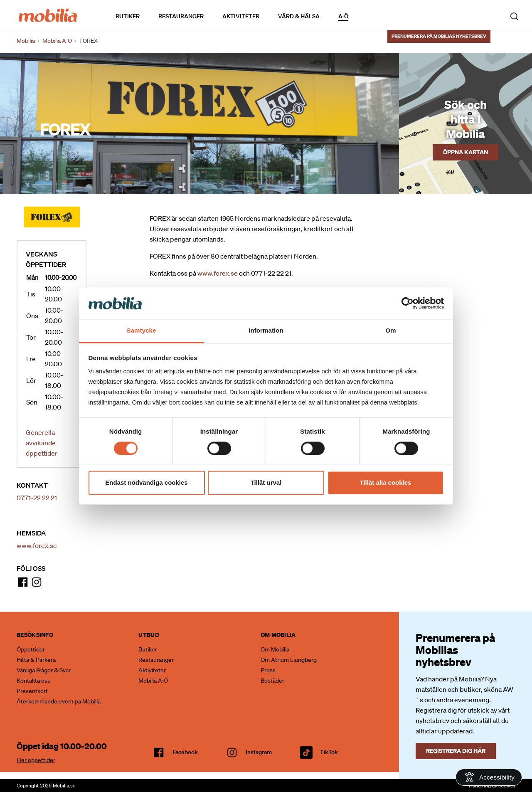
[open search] (514, 16)
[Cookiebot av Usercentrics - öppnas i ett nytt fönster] (408, 303)
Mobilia (26, 41)
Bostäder (272, 681)
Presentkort (32, 691)
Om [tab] (390, 331)
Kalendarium (372, 16)
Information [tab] (266, 331)
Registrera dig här (456, 751)
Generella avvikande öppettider (42, 443)
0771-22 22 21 (37, 498)
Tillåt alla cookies (386, 483)
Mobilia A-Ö (153, 681)
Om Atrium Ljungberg (289, 660)
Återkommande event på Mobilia (59, 701)
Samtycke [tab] (142, 331)
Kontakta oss (33, 681)
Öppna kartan (465, 152)
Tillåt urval (266, 483)
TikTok (329, 752)
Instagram (259, 752)
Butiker (128, 16)
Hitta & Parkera (36, 660)
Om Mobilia (275, 649)
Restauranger (181, 16)
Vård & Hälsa (299, 16)
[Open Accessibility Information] (489, 777)
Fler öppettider (36, 760)
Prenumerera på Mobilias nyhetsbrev (439, 36)
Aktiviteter (241, 16)
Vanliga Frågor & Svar (44, 670)
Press (268, 670)
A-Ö (343, 16)
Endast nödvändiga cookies (146, 483)
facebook (185, 752)
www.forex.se (37, 545)
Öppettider (31, 649)
